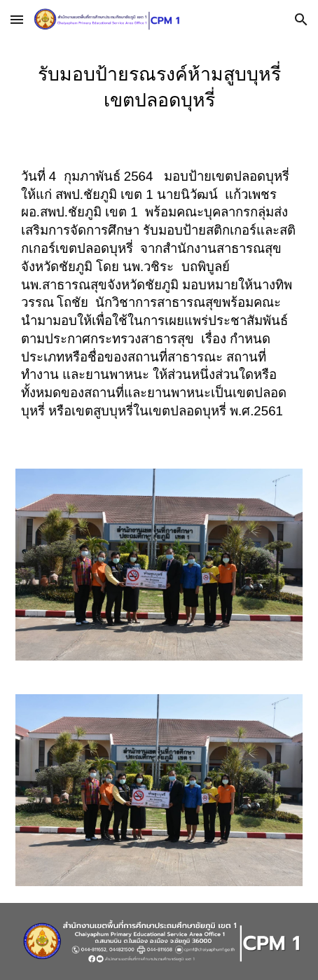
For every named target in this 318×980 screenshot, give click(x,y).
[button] (17, 19)
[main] (159, 92)
